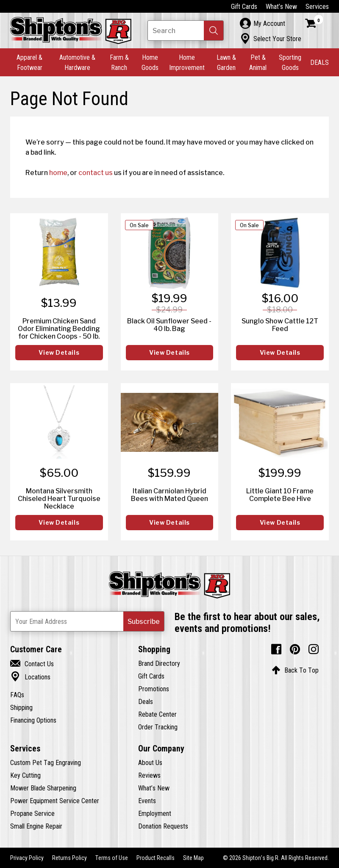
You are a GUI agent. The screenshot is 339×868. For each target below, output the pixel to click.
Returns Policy (69, 858)
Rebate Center (157, 714)
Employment (155, 813)
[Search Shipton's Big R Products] (186, 31)
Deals (146, 701)
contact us (96, 172)
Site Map (193, 858)
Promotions (154, 689)
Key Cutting (25, 775)
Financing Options (33, 720)
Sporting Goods (290, 62)
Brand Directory (159, 663)
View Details (59, 353)
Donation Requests (163, 826)
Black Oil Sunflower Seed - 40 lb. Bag (169, 325)
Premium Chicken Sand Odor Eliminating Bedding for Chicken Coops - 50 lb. (59, 328)
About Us (150, 762)
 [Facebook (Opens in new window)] (276, 649)
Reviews (149, 775)
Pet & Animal (258, 62)
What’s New (281, 6)
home (58, 172)
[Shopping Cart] (314, 23)
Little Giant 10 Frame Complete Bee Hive (280, 495)
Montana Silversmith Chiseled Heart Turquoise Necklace (59, 498)
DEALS (320, 62)
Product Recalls (156, 858)
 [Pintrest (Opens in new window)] (295, 649)
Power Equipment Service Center (55, 801)
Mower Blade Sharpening (43, 788)
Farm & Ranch (119, 62)
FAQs (17, 695)
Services (317, 6)
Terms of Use (112, 858)
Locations (30, 677)
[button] (214, 31)
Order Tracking (158, 727)
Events (147, 801)
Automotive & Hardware (77, 62)
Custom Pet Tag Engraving (46, 762)
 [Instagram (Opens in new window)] (314, 649)
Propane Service (32, 813)
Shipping (21, 707)
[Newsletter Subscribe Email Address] (87, 621)
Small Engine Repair (36, 826)
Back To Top (295, 670)
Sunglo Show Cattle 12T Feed (280, 325)
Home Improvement (187, 62)
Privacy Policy (27, 858)
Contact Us (32, 664)
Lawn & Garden (226, 62)
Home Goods (150, 62)
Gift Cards (244, 6)
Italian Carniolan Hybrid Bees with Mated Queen (169, 495)
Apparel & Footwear (29, 62)
